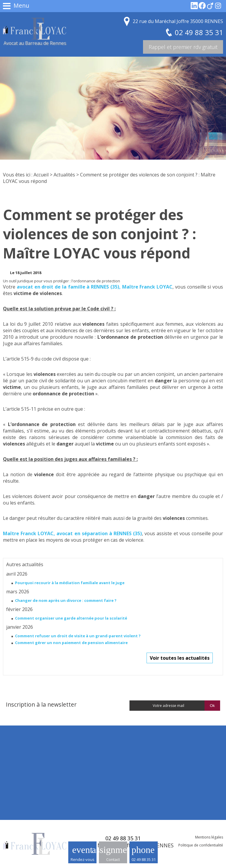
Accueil (41, 175)
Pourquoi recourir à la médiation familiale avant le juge (70, 583)
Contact (113, 859)
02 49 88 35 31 (144, 859)
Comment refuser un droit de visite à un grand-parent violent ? (78, 636)
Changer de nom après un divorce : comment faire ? (66, 600)
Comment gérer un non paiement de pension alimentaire (71, 643)
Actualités (64, 175)
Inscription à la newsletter (41, 704)
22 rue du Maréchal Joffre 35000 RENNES (178, 21)
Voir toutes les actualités (180, 658)
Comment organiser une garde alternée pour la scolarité (71, 618)
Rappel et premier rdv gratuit (183, 47)
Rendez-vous (83, 859)
